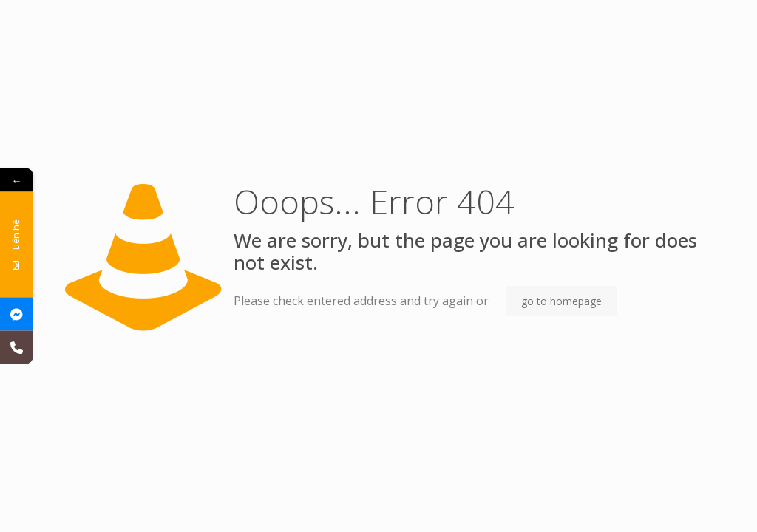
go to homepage (561, 301)
